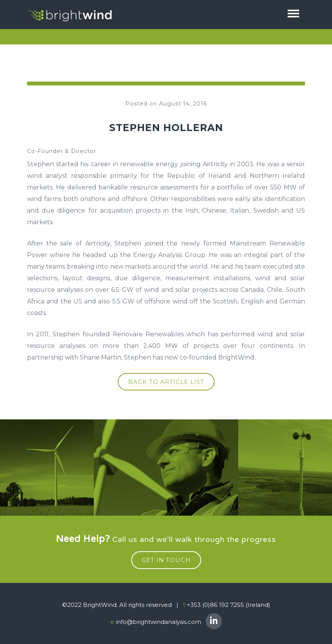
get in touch (166, 560)
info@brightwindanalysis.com (158, 622)
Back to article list (166, 382)
